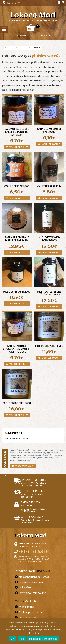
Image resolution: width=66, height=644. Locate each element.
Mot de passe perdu (31, 612)
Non (22, 639)
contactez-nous (23, 466)
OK (13, 639)
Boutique (19, 48)
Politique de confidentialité (43, 639)
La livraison (25, 587)
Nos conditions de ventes (34, 577)
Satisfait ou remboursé (32, 593)
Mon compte (26, 607)
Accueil (8, 48)
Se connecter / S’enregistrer (33, 35)
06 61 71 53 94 (11, 3)
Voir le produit (17, 147)
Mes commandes (29, 617)
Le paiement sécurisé (31, 582)
